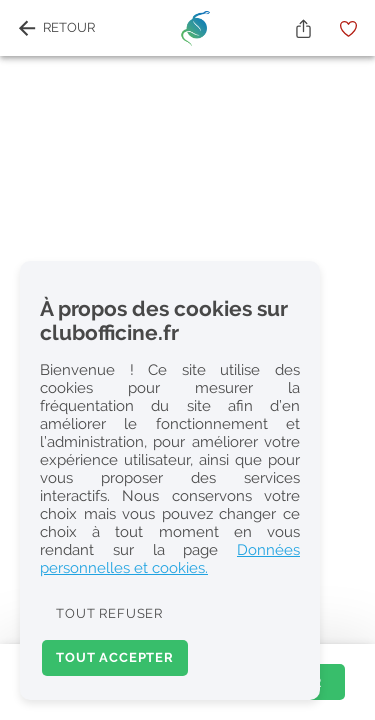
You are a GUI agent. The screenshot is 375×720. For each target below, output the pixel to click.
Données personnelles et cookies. (170, 559)
